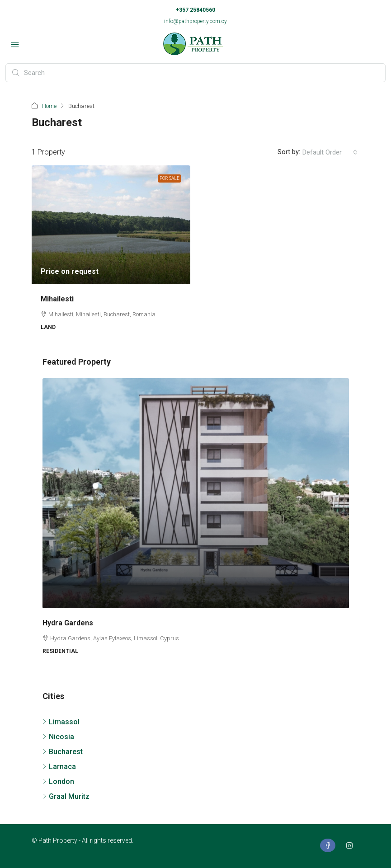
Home (49, 106)
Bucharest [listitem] (63, 752)
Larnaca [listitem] (59, 767)
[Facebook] (330, 846)
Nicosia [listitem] (58, 737)
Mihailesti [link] (57, 299)
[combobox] (330, 152)
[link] (111, 225)
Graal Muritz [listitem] (66, 796)
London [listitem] (58, 781)
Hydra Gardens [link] (68, 623)
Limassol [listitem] (61, 722)
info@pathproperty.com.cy (195, 21)
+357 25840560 (195, 10)
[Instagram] (351, 846)
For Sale (170, 178)
